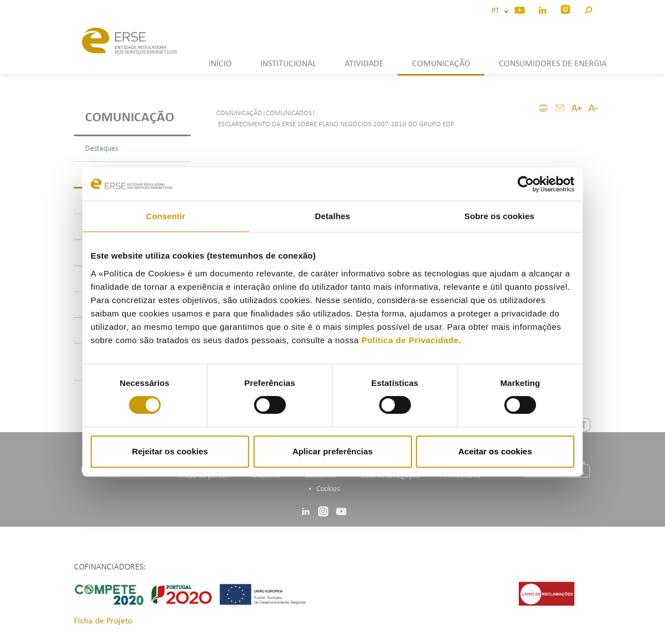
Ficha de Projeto (103, 621)
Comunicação (130, 118)
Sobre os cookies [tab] (499, 216)
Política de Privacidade (410, 340)
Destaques (101, 149)
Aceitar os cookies (495, 451)
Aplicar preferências (332, 451)
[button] (588, 9)
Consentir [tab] (166, 216)
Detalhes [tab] (332, 216)
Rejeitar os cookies (170, 451)
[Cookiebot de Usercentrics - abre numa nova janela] (526, 184)
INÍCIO (220, 64)
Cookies (328, 489)
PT (497, 11)
